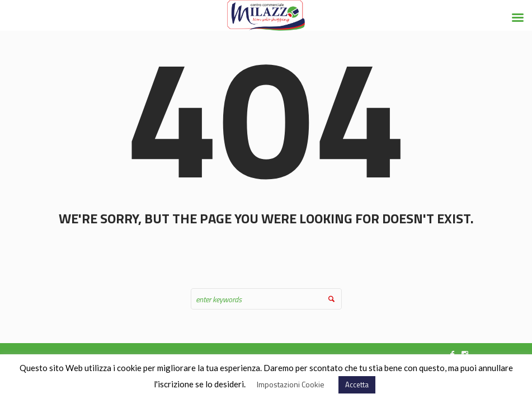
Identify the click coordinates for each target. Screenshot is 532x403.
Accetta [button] (357, 385)
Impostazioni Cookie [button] (291, 384)
